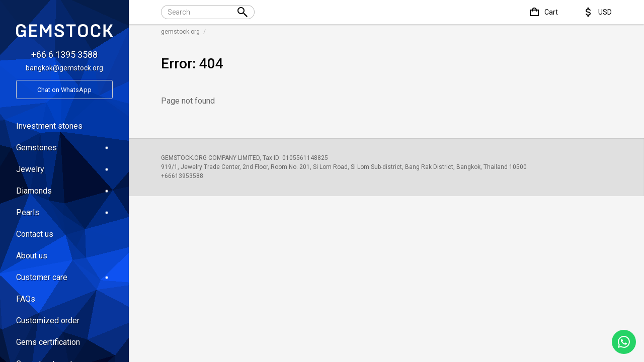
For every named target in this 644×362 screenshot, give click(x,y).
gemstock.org (180, 32)
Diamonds (64, 191)
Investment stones (49, 126)
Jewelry (64, 169)
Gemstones (64, 148)
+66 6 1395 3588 (64, 55)
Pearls (64, 212)
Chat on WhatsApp (64, 90)
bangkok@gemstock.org (64, 68)
